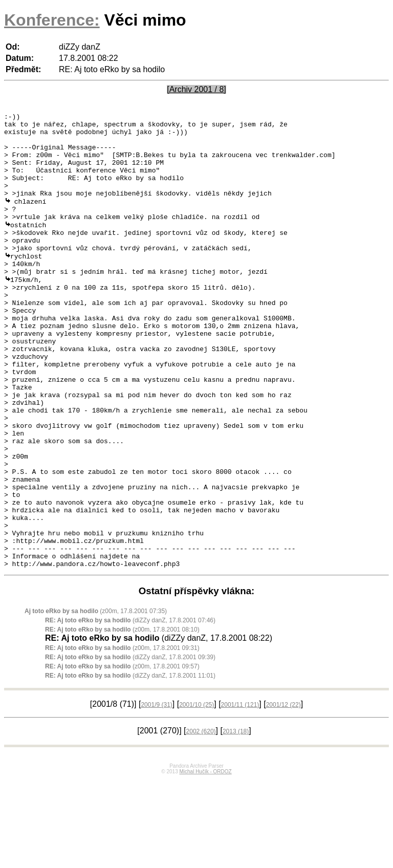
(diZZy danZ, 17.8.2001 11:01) (130, 764)
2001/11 (240, 793)
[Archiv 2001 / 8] (196, 89)
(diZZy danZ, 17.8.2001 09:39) (130, 746)
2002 (201, 820)
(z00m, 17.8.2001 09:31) (122, 736)
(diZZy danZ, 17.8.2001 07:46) (130, 709)
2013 (236, 820)
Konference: (52, 20)
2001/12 (283, 793)
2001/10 (196, 793)
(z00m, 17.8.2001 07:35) (96, 700)
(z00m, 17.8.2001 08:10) (122, 718)
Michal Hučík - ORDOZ (205, 860)
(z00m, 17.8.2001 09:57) (122, 755)
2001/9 (156, 793)
